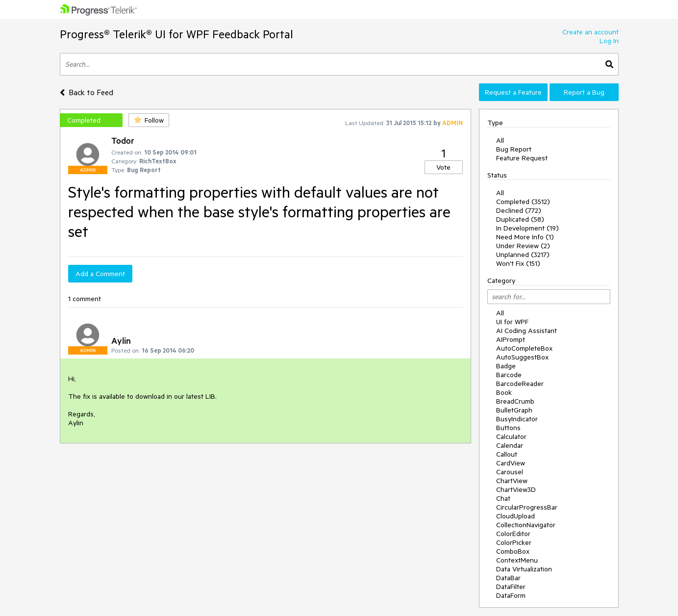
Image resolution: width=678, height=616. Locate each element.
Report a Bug (584, 92)
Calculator (511, 436)
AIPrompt (511, 339)
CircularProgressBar (527, 507)
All (500, 140)
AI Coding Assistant (527, 331)
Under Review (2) (523, 246)
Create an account (590, 32)
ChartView (512, 481)
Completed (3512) (523, 202)
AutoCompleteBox (524, 348)
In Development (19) (527, 228)
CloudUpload (515, 516)
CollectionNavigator (526, 525)
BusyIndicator (517, 419)
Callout (507, 454)
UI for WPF (512, 322)
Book (504, 392)
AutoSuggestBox (522, 357)
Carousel (510, 472)
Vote (443, 167)
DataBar (508, 578)
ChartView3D (516, 489)
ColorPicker (514, 542)
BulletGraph (514, 410)
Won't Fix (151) (518, 263)
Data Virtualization (524, 569)
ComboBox (513, 551)
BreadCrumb (515, 401)
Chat (503, 498)
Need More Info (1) (525, 237)
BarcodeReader (520, 384)
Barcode (509, 375)
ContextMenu (517, 560)
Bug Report (514, 149)
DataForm (511, 595)
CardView (511, 463)
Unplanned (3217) (523, 255)
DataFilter (511, 587)
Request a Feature (513, 92)
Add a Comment (100, 274)
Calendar (510, 445)
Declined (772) (519, 210)
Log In (609, 41)
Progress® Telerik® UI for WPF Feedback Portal (176, 34)
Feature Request (522, 158)
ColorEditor (513, 534)
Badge (506, 366)
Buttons (508, 428)
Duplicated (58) (520, 219)
